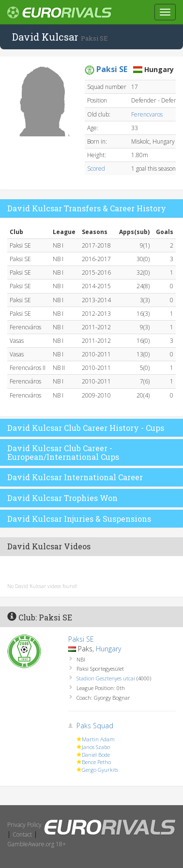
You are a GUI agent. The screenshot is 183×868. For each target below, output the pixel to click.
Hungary (108, 649)
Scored (96, 169)
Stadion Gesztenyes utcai (106, 678)
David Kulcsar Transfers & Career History (87, 208)
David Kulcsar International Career (75, 477)
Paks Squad (95, 726)
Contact (22, 834)
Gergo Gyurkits (100, 770)
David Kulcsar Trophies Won (62, 498)
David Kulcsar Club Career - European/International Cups (63, 452)
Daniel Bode (96, 755)
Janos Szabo (96, 747)
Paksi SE (81, 639)
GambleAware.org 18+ (37, 844)
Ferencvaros (147, 114)
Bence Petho (96, 762)
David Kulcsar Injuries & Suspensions (79, 519)
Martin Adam (98, 739)
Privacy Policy (24, 825)
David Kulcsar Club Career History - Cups (86, 428)
